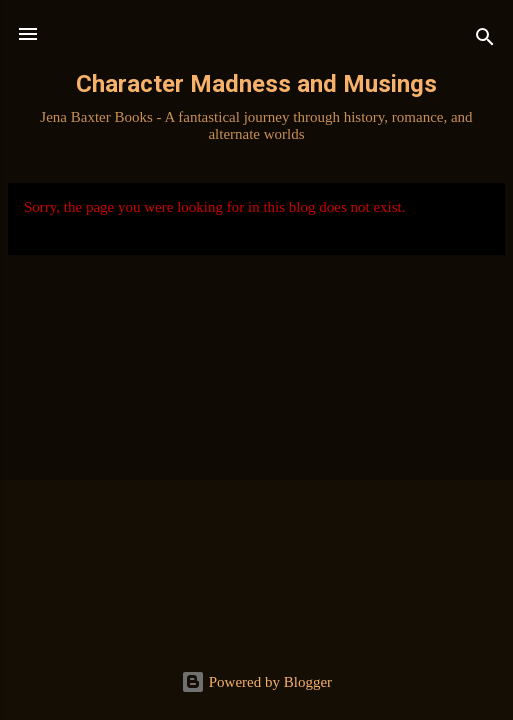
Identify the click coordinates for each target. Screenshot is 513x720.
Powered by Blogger (256, 682)
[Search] (485, 40)
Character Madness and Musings (256, 84)
